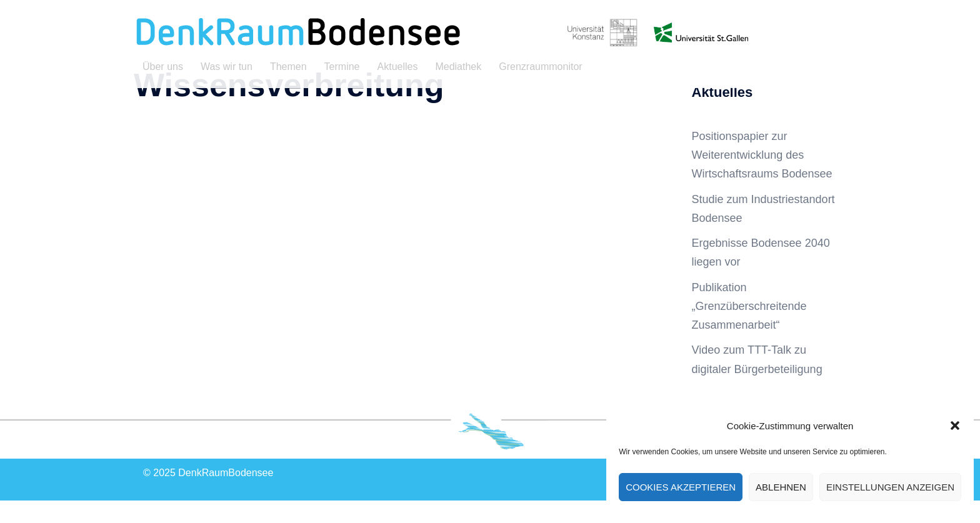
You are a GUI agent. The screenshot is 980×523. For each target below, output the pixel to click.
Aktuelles (398, 67)
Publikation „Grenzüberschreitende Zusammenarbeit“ (749, 329)
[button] (955, 426)
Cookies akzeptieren (681, 487)
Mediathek (458, 67)
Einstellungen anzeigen (890, 487)
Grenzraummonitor (540, 67)
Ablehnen (781, 487)
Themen (288, 67)
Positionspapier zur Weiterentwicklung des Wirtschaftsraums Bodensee (762, 177)
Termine (342, 67)
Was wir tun (227, 67)
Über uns (163, 67)
